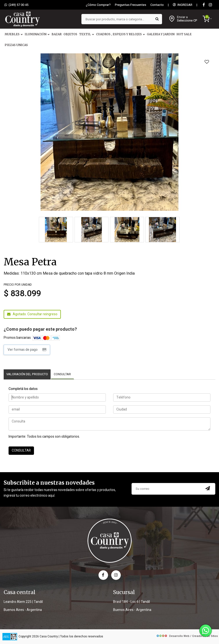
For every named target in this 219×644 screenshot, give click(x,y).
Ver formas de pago (27, 350)
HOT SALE (184, 34)
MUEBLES (14, 34)
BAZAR (57, 34)
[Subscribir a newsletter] (208, 489)
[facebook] (103, 575)
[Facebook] (204, 5)
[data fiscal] (10, 637)
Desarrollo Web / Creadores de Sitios (187, 636)
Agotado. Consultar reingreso (32, 314)
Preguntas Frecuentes (131, 5)
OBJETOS (70, 34)
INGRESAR (183, 5)
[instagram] (210, 5)
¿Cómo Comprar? (98, 5)
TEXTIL (87, 34)
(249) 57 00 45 (16, 5)
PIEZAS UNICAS (16, 45)
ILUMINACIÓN (37, 34)
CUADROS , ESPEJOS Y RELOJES (120, 34)
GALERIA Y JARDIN (161, 34)
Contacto (157, 5)
